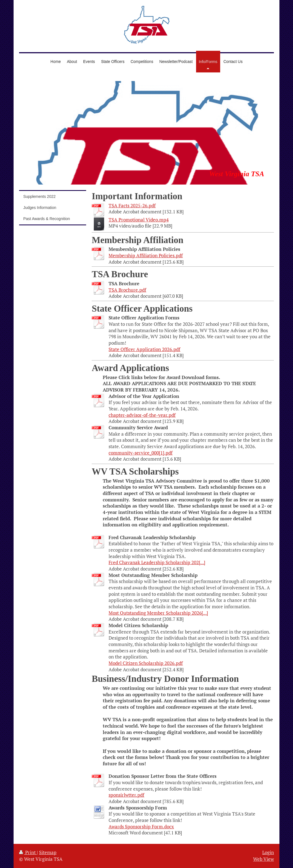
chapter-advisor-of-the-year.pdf (142, 415)
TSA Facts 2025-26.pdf (132, 206)
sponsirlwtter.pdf (126, 795)
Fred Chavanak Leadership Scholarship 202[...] (157, 562)
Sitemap (48, 852)
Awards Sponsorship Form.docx (141, 827)
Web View (264, 859)
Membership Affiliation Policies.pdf (146, 256)
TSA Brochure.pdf (127, 290)
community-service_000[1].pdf (141, 453)
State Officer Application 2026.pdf (144, 349)
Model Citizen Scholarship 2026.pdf (146, 663)
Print (28, 852)
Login (268, 852)
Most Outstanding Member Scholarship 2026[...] (158, 613)
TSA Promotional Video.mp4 (139, 220)
